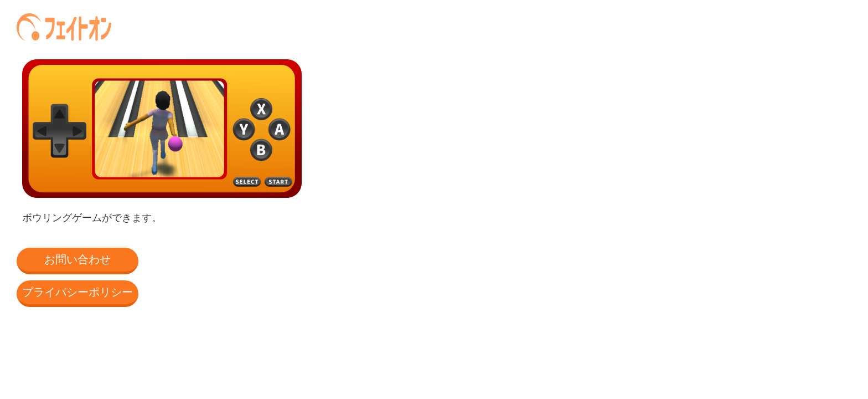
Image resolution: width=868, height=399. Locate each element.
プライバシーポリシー (77, 292)
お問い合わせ (77, 259)
